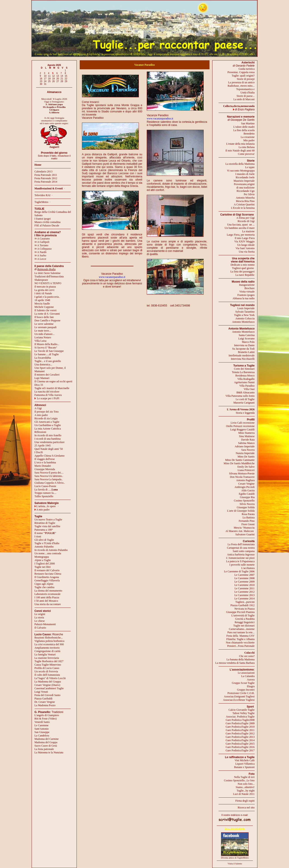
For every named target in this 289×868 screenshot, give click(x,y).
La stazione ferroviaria (47, 658)
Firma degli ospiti (245, 801)
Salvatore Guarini (245, 534)
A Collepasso (43, 249)
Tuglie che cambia (44, 587)
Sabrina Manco (246, 443)
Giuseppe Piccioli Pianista (240, 612)
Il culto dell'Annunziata (47, 675)
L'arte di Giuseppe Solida (241, 511)
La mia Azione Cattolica (48, 429)
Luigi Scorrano (246, 339)
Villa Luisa (41, 341)
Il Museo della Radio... (47, 344)
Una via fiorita (247, 252)
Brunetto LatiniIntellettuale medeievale (242, 354)
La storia (39, 617)
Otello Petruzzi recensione (240, 426)
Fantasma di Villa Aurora (48, 395)
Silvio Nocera (247, 504)
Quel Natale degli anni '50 (49, 449)
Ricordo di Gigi (246, 221)
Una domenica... (43, 364)
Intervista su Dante (244, 345)
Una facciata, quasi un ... (241, 225)
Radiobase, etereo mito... (241, 86)
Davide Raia (248, 440)
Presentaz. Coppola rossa (241, 72)
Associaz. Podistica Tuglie (240, 717)
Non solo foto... (246, 784)
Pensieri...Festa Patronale (241, 646)
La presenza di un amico (241, 82)
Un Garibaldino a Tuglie (48, 425)
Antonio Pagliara (245, 480)
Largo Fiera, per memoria (241, 235)
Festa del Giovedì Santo (48, 695)
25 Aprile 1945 (43, 446)
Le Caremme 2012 (244, 592)
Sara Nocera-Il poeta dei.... (49, 473)
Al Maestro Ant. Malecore (240, 531)
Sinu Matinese (247, 436)
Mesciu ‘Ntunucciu (244, 528)
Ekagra (251, 686)
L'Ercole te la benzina (243, 208)
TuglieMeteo (42, 202)
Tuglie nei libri (43, 567)
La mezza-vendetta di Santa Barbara (235, 663)
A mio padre (41, 415)
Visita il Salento (235, 864)
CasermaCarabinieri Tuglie (49, 688)
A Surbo (40, 255)
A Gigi (38, 408)
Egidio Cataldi (247, 494)
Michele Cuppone (44, 307)
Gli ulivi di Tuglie (44, 540)
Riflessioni (40, 432)
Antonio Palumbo (44, 547)
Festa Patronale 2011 (46, 175)
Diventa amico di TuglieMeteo (235, 858)
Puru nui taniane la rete (240, 632)
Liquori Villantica (245, 764)
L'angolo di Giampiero (47, 715)
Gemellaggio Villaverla (47, 580)
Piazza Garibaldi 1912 (243, 605)
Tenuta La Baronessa (243, 372)
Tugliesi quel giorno (243, 268)
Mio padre (249, 140)
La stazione (248, 231)
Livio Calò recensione (243, 423)
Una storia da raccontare (48, 604)
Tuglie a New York (244, 315)
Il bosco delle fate (44, 317)
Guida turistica (247, 69)
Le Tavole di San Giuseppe (49, 351)
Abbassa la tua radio (244, 298)
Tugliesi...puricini (245, 602)
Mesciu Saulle (42, 304)
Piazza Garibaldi (44, 699)
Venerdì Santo (42, 722)
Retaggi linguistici (245, 622)
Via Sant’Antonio (245, 248)
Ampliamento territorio (47, 648)
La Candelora (42, 736)
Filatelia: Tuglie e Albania (241, 639)
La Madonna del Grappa (48, 682)
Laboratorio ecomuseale (48, 594)
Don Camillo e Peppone (48, 320)
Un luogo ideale (246, 245)
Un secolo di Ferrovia (46, 671)
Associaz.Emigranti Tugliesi (239, 696)
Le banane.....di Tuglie (47, 354)
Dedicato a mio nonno (242, 265)
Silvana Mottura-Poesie (242, 473)
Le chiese (40, 621)
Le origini (40, 614)
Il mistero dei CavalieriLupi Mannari (47, 376)
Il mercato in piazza (45, 287)
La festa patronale (44, 749)
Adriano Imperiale (245, 446)
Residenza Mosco (245, 376)
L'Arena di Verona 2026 (241, 409)
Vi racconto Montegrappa (241, 171)
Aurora (251, 680)
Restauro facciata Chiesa (48, 574)
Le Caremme (42, 725)
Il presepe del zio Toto (47, 412)
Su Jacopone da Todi (243, 349)
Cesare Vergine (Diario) (47, 685)
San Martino (248, 123)
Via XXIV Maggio (245, 241)
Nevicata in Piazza (244, 609)
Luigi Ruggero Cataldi (242, 429)
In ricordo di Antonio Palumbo (51, 550)
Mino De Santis (246, 457)
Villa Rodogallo (246, 379)
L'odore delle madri (244, 127)
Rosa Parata (248, 514)
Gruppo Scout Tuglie (243, 683)
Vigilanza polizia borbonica (50, 641)
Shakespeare (41, 280)
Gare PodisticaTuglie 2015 (240, 744)
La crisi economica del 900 (49, 644)
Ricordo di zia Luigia (46, 418)
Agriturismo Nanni (244, 382)
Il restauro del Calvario (47, 570)
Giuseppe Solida (246, 507)
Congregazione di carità (48, 651)
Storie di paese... (246, 96)
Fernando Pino (247, 521)
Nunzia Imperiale (245, 453)
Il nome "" (45, 533)
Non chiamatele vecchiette (240, 643)
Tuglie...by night (246, 791)
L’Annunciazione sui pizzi (240, 558)
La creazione (248, 137)
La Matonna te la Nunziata (49, 752)
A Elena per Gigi (246, 218)
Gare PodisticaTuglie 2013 (240, 737)
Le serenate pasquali (46, 327)
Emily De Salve (246, 467)
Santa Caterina (247, 335)
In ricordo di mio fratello (48, 435)
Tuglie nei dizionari (244, 626)
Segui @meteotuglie (235, 829)
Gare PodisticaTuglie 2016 (240, 747)
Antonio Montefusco (243, 322)
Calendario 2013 (44, 172)
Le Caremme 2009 (244, 582)
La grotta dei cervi (44, 290)
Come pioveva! (246, 154)
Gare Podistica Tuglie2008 (240, 720)
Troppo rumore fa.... (45, 493)
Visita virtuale (247, 292)
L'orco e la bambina (45, 462)
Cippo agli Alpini (44, 584)
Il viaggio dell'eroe (45, 459)
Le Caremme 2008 (244, 578)
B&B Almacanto (245, 392)
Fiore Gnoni (248, 524)
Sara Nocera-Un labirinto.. (49, 476)
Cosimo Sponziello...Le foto (239, 780)
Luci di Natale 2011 (244, 794)
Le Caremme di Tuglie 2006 (239, 571)
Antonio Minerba (245, 198)
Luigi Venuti (41, 692)
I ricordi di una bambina (48, 439)
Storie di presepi (246, 79)
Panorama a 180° (44, 530)
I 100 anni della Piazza (47, 597)
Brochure (250, 288)
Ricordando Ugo (246, 191)
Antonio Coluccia (245, 318)
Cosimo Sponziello (244, 501)
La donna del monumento (48, 591)
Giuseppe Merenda (45, 469)
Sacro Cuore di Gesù (46, 746)
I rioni (38, 536)
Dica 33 (39, 385)
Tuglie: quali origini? (243, 76)
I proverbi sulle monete (242, 565)
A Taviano (42, 245)
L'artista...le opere (46, 506)
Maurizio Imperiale (244, 181)
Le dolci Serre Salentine (48, 273)
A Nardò (41, 252)
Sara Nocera (248, 450)
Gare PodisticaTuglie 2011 (240, 730)
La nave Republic (245, 275)
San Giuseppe (42, 732)
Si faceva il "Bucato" (46, 348)
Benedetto (249, 134)
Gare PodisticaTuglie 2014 (240, 740)
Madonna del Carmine (47, 739)
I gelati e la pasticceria (47, 297)
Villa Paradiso (247, 386)
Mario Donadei (43, 466)
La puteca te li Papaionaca (240, 561)
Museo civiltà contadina (48, 222)
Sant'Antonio (42, 729)
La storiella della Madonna (240, 164)
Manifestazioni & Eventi (49, 188)
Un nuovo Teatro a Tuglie (48, 520)
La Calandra (248, 676)
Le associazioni (246, 673)
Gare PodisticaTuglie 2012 (240, 733)
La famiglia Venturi (45, 654)
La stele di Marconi (244, 99)
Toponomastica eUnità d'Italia (245, 91)
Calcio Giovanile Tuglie (241, 710)
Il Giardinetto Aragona (47, 577)
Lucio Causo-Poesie (45, 486)
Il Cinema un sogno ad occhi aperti (54, 381)
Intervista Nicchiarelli (243, 359)
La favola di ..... (46, 490)
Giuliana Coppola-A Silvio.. (50, 483)
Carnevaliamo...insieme (242, 629)
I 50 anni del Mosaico (46, 601)
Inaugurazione (247, 285)
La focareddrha (43, 358)
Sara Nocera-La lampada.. (49, 479)
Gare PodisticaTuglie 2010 (240, 727)
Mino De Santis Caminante (240, 460)
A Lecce (40, 259)
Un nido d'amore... (45, 334)
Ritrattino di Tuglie (45, 523)
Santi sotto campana (244, 551)
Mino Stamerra (246, 433)
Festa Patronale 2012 (46, 178)
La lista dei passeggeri (243, 272)
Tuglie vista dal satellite (48, 526)
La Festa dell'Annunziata (241, 544)
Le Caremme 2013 (244, 595)
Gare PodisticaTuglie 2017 (240, 750)
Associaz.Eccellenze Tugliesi (239, 700)
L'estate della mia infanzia (240, 144)
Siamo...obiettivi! (245, 787)
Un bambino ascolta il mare (240, 228)
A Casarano (42, 239)
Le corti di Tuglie (245, 399)
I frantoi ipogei (43, 219)
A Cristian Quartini (244, 204)
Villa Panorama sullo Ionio (240, 396)
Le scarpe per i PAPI (48, 398)
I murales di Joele (245, 174)
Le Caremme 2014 (244, 599)
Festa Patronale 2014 (46, 182)
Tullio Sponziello (44, 496)
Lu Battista (249, 518)
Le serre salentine (44, 324)
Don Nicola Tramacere (242, 477)
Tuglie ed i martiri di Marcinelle (52, 388)
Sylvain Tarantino (245, 312)
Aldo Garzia (248, 490)
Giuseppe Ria (247, 497)
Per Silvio (249, 194)
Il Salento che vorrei (46, 310)
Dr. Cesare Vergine (45, 702)
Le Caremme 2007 (244, 575)
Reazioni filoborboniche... (49, 638)
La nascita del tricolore (47, 392)
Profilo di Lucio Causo (47, 668)
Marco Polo (248, 342)
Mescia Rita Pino (245, 201)
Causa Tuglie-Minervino (48, 665)
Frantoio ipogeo (246, 295)
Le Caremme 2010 (244, 585)
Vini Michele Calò (245, 760)
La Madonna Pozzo (45, 705)
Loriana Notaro (43, 337)
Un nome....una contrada (48, 553)
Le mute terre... (43, 331)
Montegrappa (42, 557)
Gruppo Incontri (246, 690)
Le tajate (250, 167)
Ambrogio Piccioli (245, 487)
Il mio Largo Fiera (245, 238)
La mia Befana (247, 147)
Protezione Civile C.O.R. (241, 693)
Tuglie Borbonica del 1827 (49, 661)
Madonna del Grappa (46, 742)
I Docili (39, 452)
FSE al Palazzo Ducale (47, 225)
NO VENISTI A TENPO (48, 283)
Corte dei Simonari (244, 369)
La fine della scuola (244, 130)
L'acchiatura (248, 568)
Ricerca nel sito (246, 808)
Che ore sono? (247, 656)
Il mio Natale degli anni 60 (240, 151)
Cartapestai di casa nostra (241, 548)
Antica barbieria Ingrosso (241, 555)
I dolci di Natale (43, 293)
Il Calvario (40, 628)
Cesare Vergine (246, 484)
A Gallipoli (42, 242)
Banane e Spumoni (244, 767)
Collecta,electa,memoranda (239, 106)
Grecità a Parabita (245, 619)
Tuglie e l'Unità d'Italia (47, 543)
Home (38, 165)
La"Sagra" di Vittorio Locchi (50, 678)
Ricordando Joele (245, 177)
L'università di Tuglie (243, 615)
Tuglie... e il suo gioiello (48, 361)
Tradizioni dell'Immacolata (49, 276)
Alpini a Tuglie (43, 560)
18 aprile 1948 (42, 300)
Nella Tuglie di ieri (244, 777)
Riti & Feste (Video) (46, 719)
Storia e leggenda (245, 413)
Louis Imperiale (246, 308)
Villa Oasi (249, 389)
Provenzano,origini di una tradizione (244, 186)
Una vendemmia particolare (50, 442)
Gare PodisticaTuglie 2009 (240, 723)
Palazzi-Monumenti (45, 624)
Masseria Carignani (244, 403)
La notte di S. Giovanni (47, 314)
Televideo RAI (43, 195)
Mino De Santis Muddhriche (239, 463)
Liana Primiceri (246, 470)
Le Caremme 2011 (245, 588)
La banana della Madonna (240, 659)
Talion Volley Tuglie (243, 713)
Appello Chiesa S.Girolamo (50, 456)
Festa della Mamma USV (241, 636)
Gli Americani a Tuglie (47, 422)
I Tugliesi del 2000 (45, 564)
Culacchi (249, 653)
